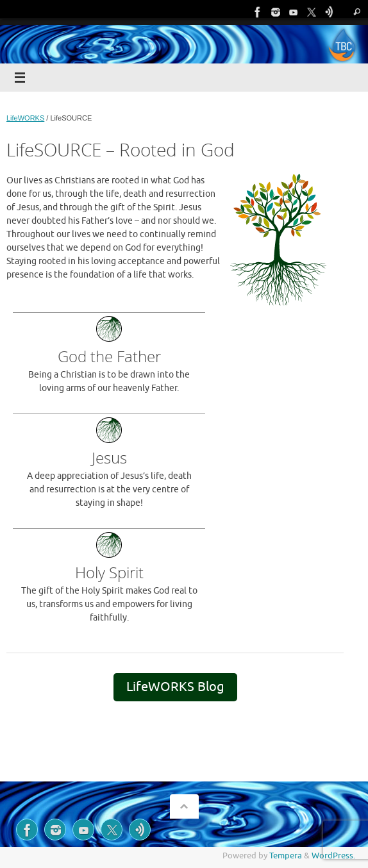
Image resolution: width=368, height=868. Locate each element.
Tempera (286, 856)
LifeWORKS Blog (175, 687)
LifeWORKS (25, 118)
